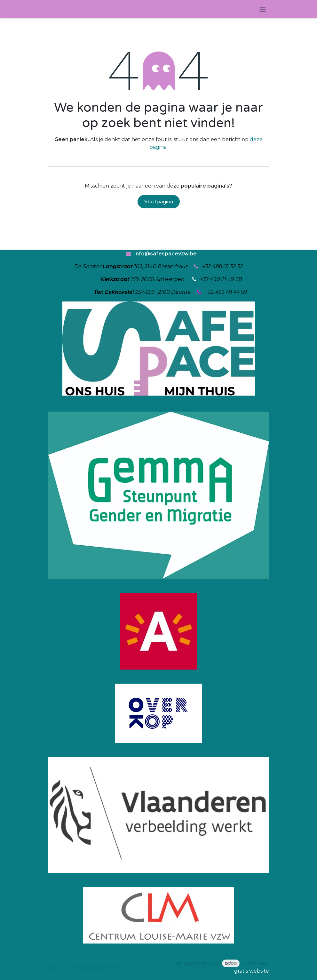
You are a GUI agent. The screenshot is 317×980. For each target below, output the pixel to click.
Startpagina (159, 202)
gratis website (252, 971)
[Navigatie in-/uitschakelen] (263, 9)
